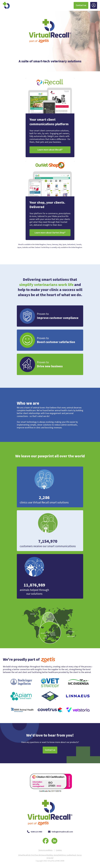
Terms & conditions (45, 850)
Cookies (59, 850)
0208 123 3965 (35, 832)
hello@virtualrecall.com (60, 832)
